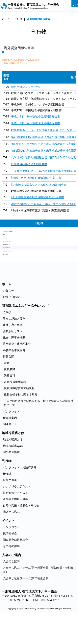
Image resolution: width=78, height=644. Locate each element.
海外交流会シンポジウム (26, 87)
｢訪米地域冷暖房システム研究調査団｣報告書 (39, 185)
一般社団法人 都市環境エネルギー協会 (33, 6)
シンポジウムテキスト (17, 252)
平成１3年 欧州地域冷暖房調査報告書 (36, 116)
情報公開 (9, 381)
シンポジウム (11, 551)
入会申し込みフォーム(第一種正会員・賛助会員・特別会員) (38, 594)
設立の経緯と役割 (14, 343)
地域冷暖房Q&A (13, 470)
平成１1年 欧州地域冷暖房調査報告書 (36, 123)
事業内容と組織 (13, 349)
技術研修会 (10, 558)
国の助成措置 (11, 476)
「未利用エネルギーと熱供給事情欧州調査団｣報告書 (44, 171)
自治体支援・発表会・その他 (21, 271)
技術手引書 (10, 245)
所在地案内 (10, 442)
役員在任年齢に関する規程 (21, 419)
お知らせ (9, 315)
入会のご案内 (11, 585)
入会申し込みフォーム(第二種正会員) (26, 602)
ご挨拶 (7, 336)
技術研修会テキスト (15, 258)
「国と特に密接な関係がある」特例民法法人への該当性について (39, 427)
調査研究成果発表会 (15, 564)
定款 (7, 387)
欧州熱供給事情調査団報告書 (29, 164)
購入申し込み (11, 277)
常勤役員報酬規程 (15, 406)
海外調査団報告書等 (15, 264)
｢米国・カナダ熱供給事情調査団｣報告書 (36, 178)
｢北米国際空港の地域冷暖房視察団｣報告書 (38, 197)
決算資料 (10, 400)
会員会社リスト (13, 355)
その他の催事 (11, 570)
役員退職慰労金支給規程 (19, 412)
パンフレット (11, 436)
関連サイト (10, 448)
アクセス (5, 625)
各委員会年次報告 (14, 374)
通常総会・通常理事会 (17, 368)
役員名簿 (10, 393)
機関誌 (7, 239)
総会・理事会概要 (14, 362)
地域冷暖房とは (13, 464)
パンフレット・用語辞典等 (20, 233)
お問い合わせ (11, 321)
